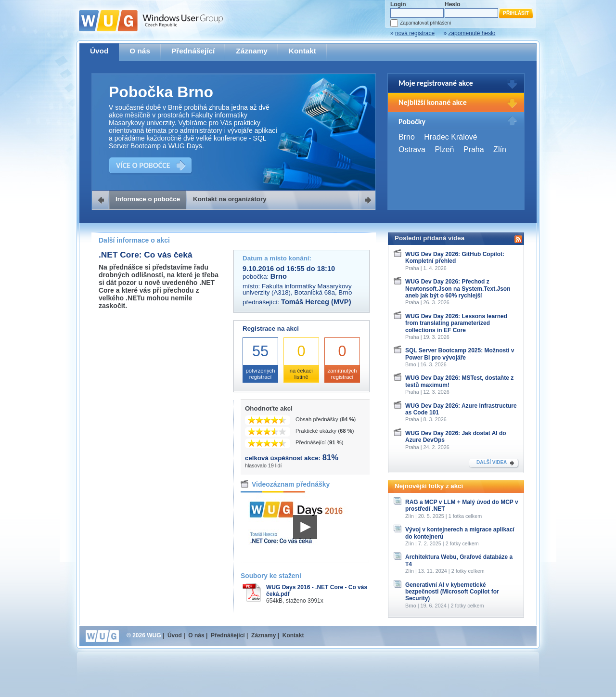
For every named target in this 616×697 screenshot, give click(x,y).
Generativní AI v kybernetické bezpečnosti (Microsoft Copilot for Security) (452, 592)
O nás (140, 51)
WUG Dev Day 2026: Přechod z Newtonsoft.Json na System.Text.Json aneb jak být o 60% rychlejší (458, 289)
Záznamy (252, 51)
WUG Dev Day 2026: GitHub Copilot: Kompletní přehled (455, 258)
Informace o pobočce (148, 199)
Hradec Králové (450, 137)
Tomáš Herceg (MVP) (316, 302)
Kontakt (302, 51)
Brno (407, 137)
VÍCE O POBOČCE (143, 165)
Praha (474, 149)
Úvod (99, 51)
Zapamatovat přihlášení (425, 23)
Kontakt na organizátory (230, 199)
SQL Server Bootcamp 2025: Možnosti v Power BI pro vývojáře (460, 354)
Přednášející (193, 51)
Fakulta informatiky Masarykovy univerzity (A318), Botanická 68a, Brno (297, 289)
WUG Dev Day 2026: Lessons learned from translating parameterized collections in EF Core (456, 323)
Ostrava (412, 149)
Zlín (500, 149)
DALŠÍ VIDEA (492, 462)
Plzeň (444, 149)
